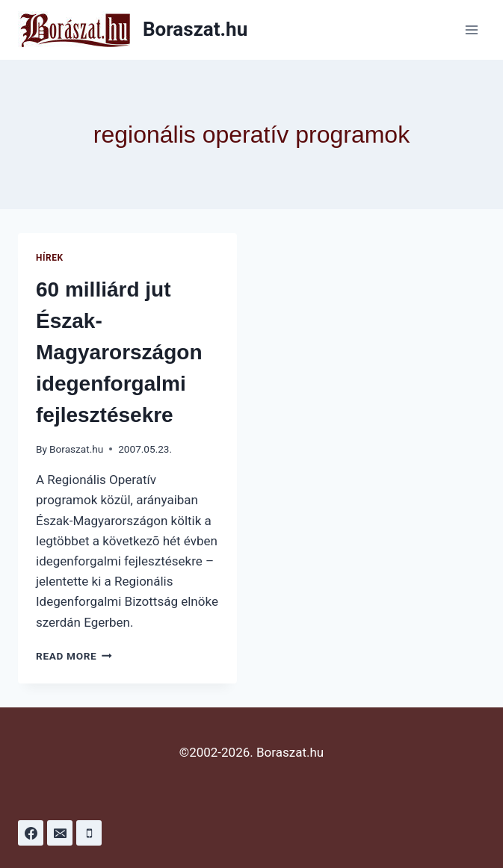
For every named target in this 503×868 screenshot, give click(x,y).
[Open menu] (471, 30)
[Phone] (89, 833)
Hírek (50, 258)
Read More (74, 656)
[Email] (60, 833)
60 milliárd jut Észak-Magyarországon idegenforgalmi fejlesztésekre (119, 352)
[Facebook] (31, 833)
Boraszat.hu (76, 449)
